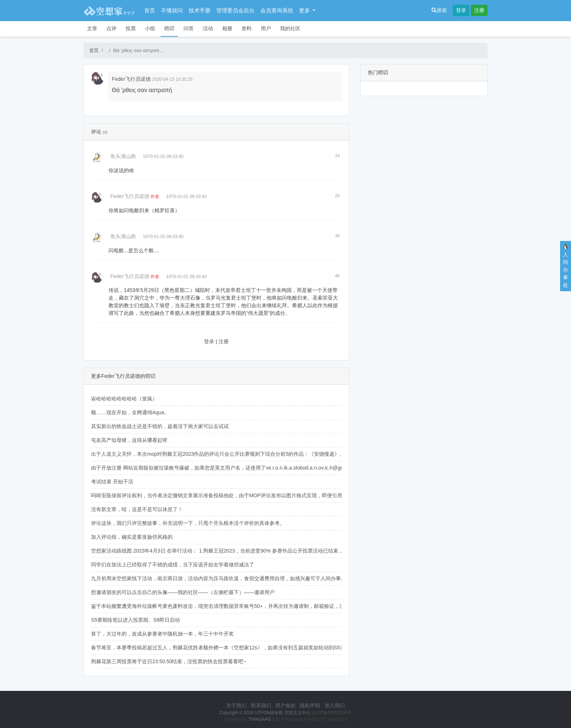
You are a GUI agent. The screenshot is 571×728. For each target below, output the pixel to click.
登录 (461, 10)
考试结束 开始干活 (112, 482)
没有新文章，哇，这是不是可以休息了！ (137, 509)
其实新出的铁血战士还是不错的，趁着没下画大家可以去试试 (160, 426)
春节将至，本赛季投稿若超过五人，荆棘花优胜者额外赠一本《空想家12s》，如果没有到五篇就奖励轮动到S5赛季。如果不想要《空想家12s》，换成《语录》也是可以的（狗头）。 (296, 648)
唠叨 (169, 28)
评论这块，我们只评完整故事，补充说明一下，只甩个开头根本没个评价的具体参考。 (188, 523)
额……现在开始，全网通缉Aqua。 (130, 412)
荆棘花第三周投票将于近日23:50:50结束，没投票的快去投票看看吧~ (169, 661)
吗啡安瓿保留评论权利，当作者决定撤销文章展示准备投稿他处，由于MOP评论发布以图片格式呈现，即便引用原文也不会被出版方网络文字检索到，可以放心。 (273, 495)
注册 (479, 10)
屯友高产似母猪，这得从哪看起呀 (129, 440)
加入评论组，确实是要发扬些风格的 (132, 537)
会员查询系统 (277, 10)
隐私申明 (310, 705)
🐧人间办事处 (566, 266)
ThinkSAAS (259, 719)
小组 (150, 28)
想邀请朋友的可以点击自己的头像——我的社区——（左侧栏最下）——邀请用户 (183, 592)
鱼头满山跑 (123, 156)
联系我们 (261, 705)
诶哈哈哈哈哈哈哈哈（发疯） (124, 399)
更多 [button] (305, 10)
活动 (208, 28)
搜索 (439, 10)
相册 (227, 28)
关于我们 (236, 705)
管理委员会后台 (235, 10)
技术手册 (200, 10)
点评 (111, 28)
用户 (266, 28)
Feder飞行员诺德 (131, 79)
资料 (247, 28)
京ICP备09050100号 (332, 713)
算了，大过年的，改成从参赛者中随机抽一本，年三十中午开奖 (162, 634)
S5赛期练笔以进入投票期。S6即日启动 (135, 620)
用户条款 (285, 705)
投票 (131, 28)
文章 (92, 28)
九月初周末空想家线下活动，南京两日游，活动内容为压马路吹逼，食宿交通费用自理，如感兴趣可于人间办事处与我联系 (229, 578)
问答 (189, 28)
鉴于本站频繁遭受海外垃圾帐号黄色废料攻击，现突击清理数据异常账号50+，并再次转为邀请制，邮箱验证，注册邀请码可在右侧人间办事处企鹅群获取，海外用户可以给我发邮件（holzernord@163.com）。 (326, 606)
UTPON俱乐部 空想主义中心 (282, 713)
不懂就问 (172, 10)
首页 (150, 10)
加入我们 (335, 705)
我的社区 (290, 28)
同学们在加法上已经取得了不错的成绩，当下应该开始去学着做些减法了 (173, 565)
